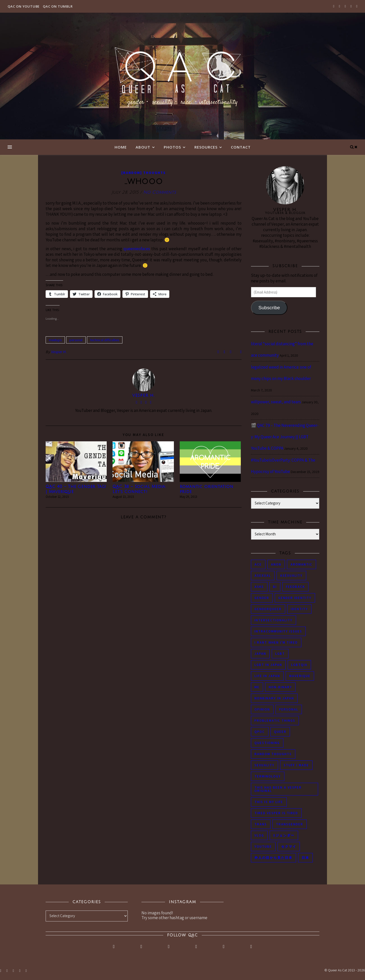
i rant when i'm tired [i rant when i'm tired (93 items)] (276, 642)
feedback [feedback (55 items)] (295, 587)
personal (76, 340)
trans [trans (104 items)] (261, 824)
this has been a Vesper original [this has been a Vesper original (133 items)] (278, 789)
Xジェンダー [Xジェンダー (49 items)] (284, 835)
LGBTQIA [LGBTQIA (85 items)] (299, 665)
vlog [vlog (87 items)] (259, 835)
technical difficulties (105, 340)
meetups (55, 340)
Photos (172, 147)
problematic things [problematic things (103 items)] (275, 721)
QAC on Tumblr (58, 6)
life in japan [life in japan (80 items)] (267, 676)
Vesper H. (59, 352)
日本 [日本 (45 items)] (305, 858)
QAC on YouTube (24, 6)
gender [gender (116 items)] (262, 598)
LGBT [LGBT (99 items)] (280, 654)
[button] (76, 461)
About (143, 147)
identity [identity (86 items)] (299, 609)
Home (121, 147)
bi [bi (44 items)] (275, 587)
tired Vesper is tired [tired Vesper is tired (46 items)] (276, 813)
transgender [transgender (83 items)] (290, 824)
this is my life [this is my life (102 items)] (269, 802)
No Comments (160, 192)
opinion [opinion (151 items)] (262, 709)
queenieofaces (137, 249)
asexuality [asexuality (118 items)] (291, 576)
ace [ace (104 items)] (258, 564)
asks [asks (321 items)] (259, 587)
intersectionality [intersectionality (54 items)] (273, 620)
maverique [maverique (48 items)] (300, 676)
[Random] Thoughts (144, 173)
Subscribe (269, 308)
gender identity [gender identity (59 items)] (295, 598)
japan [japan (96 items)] (260, 654)
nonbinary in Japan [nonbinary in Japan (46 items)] (274, 698)
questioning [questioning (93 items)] (267, 743)
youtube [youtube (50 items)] (263, 847)
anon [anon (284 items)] (276, 564)
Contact (241, 147)
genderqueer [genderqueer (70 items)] (268, 609)
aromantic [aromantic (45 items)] (302, 564)
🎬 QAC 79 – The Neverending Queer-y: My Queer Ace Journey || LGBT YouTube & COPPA (285, 437)
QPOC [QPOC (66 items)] (260, 732)
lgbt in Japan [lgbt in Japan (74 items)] (268, 665)
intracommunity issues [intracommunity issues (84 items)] (278, 631)
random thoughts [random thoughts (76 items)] (273, 754)
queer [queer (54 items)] (280, 732)
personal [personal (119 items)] (289, 709)
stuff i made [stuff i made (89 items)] (296, 765)
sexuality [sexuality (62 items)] (264, 765)
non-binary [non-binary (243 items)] (280, 687)
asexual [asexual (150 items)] (263, 576)
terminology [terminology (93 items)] (268, 776)
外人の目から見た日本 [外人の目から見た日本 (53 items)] (273, 858)
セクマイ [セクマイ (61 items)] (289, 847)
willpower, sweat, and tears (276, 402)
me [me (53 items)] (257, 687)
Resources (206, 147)
